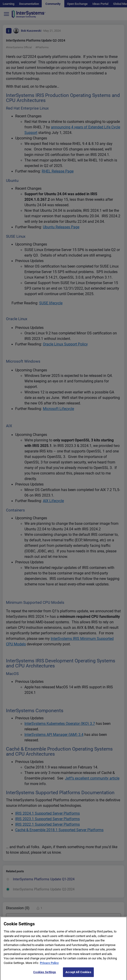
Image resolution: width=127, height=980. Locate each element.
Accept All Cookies (78, 975)
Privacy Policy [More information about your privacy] (49, 965)
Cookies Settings (45, 975)
